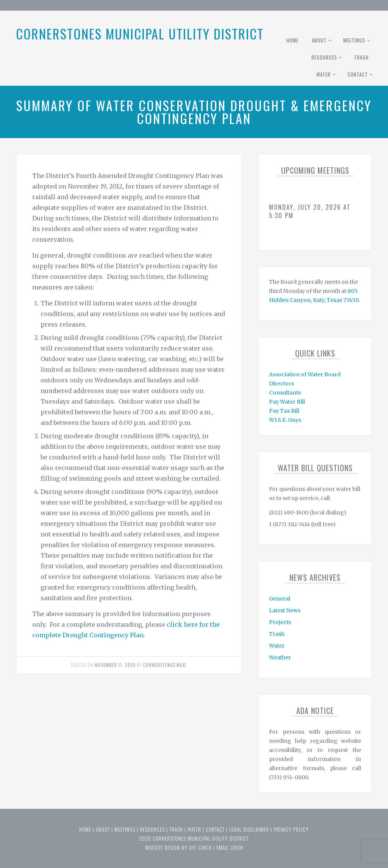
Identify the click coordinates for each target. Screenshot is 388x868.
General (280, 599)
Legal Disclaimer (249, 829)
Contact (358, 74)
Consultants (285, 393)
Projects (280, 622)
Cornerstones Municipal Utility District (140, 34)
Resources (324, 57)
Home (293, 40)
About (319, 40)
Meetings (354, 40)
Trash (361, 57)
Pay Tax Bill (284, 411)
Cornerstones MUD (164, 665)
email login (230, 848)
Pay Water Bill (287, 402)
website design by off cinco (178, 848)
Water (324, 74)
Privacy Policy (291, 829)
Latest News (285, 610)
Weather (280, 657)
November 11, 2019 (115, 665)
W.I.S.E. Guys (285, 420)
